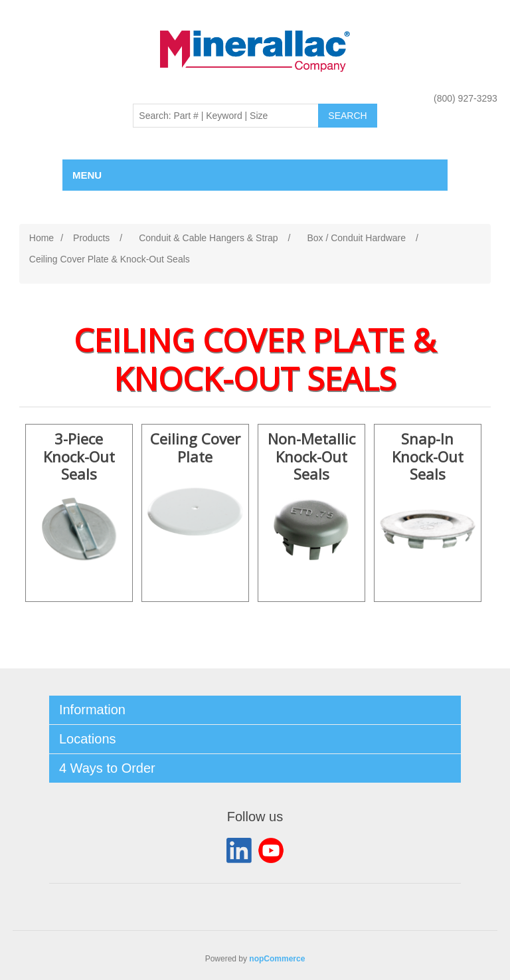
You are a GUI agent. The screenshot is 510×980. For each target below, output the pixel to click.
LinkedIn (239, 850)
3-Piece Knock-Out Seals (79, 457)
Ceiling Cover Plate (195, 448)
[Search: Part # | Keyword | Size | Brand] (226, 116)
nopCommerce (277, 959)
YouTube (271, 850)
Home (42, 238)
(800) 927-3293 (466, 98)
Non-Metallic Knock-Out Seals (311, 457)
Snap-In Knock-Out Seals (428, 457)
